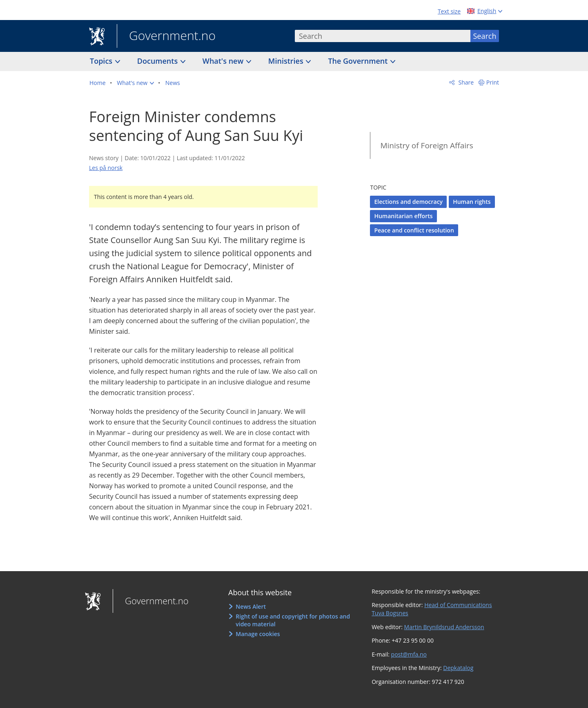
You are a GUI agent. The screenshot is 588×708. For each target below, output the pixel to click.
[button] (135, 83)
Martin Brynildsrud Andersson (444, 627)
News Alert (251, 606)
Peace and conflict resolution (414, 230)
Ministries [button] (287, 61)
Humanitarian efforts (403, 216)
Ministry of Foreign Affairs (427, 145)
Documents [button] (158, 61)
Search (485, 36)
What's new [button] (224, 61)
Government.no (166, 36)
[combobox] (383, 36)
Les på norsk (106, 168)
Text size (449, 11)
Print (493, 82)
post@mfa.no (409, 654)
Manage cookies (258, 634)
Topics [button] (102, 61)
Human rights (472, 202)
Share (465, 82)
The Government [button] (359, 61)
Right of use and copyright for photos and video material (293, 620)
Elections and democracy (408, 202)
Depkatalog (458, 668)
